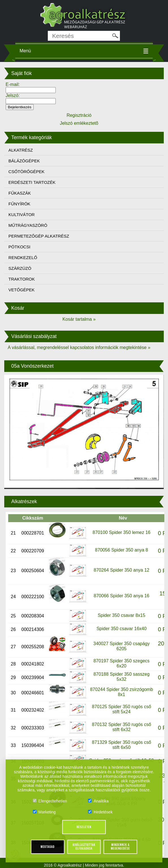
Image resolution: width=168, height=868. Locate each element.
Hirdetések (100, 812)
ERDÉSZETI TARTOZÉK (32, 182)
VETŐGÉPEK (22, 290)
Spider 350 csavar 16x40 (121, 629)
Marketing (44, 812)
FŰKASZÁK (20, 193)
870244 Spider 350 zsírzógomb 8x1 (121, 692)
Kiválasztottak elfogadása (84, 847)
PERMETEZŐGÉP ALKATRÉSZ (39, 236)
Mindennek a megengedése (120, 847)
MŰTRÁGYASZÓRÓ (28, 225)
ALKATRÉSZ (21, 150)
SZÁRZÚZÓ (20, 268)
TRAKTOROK (22, 279)
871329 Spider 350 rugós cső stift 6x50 (121, 745)
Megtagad (48, 847)
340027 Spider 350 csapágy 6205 (121, 646)
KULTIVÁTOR (22, 215)
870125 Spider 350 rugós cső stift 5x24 (121, 709)
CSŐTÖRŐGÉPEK (27, 172)
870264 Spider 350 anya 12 (121, 570)
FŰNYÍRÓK (20, 204)
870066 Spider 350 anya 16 (121, 596)
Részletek (84, 827)
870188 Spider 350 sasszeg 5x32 (121, 677)
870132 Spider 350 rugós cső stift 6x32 (121, 727)
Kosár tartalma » (79, 319)
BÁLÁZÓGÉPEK (24, 161)
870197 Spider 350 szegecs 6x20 (121, 663)
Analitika (98, 801)
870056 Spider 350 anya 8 (122, 550)
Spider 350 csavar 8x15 (122, 615)
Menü (25, 51)
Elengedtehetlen (50, 801)
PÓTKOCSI (20, 247)
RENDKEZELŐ (23, 258)
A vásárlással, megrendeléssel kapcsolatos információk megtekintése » (79, 347)
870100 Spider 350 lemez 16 (121, 532)
